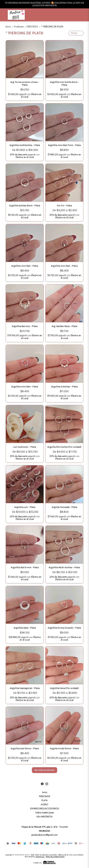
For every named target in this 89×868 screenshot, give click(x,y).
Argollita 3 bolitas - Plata (64, 387)
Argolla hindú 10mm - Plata (64, 749)
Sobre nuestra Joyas (45, 813)
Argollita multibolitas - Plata (25, 145)
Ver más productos (44, 770)
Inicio (10, 27)
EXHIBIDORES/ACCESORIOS (45, 808)
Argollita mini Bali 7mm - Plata (64, 145)
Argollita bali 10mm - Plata (25, 749)
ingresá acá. (40, 857)
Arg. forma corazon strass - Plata (25, 83)
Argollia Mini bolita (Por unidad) (64, 447)
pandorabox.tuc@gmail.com (44, 835)
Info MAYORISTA (44, 817)
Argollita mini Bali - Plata (25, 266)
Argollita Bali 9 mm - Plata (25, 567)
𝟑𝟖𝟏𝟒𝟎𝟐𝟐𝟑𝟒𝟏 (44, 831)
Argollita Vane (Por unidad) (64, 688)
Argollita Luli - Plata (25, 507)
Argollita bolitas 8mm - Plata (25, 206)
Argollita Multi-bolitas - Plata (64, 567)
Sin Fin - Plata (64, 206)
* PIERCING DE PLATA (52, 27)
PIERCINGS (34, 27)
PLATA (44, 800)
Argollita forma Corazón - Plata (64, 628)
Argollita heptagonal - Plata (25, 688)
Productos (20, 27)
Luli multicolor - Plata (25, 447)
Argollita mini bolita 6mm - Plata (64, 83)
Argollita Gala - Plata (25, 628)
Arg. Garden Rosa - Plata (64, 326)
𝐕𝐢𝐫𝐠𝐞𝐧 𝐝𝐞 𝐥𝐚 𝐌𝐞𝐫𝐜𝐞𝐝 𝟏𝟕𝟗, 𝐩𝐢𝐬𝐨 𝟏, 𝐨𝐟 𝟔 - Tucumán (45, 827)
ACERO (44, 804)
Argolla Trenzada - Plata (64, 507)
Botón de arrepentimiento (55, 857)
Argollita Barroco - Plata (25, 326)
